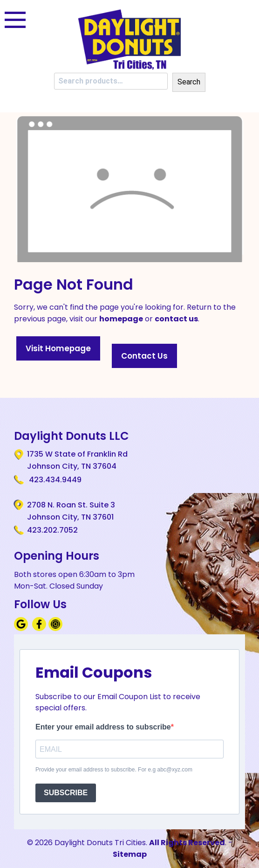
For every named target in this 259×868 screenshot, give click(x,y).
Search (189, 82)
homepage (121, 319)
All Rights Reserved (187, 843)
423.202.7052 (52, 530)
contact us (176, 319)
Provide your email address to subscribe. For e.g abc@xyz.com (114, 770)
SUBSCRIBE (66, 793)
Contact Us (144, 356)
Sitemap (130, 854)
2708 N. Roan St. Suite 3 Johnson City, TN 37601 (71, 511)
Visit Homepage (58, 348)
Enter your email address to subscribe (103, 727)
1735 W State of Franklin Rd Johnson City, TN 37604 (77, 460)
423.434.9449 (54, 480)
